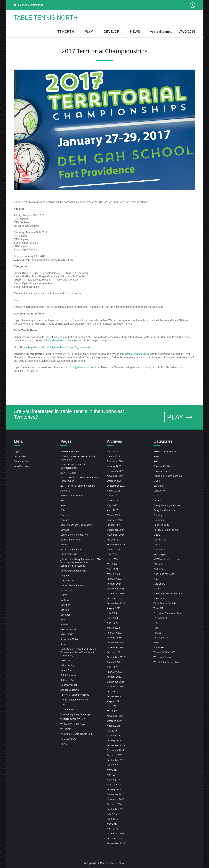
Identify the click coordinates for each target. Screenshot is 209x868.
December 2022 (116, 642)
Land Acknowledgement (73, 571)
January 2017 (114, 789)
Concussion (160, 491)
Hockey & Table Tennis (166, 530)
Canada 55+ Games (164, 466)
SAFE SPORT (67, 634)
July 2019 (112, 731)
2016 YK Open (68, 473)
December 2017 (116, 750)
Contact (65, 520)
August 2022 (114, 662)
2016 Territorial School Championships (73, 466)
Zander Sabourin (70, 690)
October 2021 (114, 691)
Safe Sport (159, 584)
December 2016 (116, 794)
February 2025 (115, 520)
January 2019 (114, 740)
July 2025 (112, 495)
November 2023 (116, 593)
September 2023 (116, 603)
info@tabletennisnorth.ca (59, 341)
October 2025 (114, 481)
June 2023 (112, 618)
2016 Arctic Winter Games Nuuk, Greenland (78, 458)
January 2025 (114, 525)
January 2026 (114, 466)
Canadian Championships (168, 476)
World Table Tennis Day (166, 662)
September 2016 (116, 809)
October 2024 (114, 540)
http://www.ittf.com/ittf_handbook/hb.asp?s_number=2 (59, 347)
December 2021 (116, 682)
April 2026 (113, 451)
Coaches (65, 515)
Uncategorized (161, 638)
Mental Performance (72, 585)
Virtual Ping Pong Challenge (76, 714)
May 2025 (112, 505)
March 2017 (113, 780)
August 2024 (114, 549)
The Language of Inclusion (75, 700)
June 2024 (112, 559)
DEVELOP (113, 32)
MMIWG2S (159, 549)
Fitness (64, 544)
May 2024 (112, 564)
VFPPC (157, 642)
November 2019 (116, 716)
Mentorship (67, 590)
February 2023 (115, 633)
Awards (64, 505)
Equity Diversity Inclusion (74, 535)
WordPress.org (22, 466)
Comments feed (23, 461)
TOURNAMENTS (69, 709)
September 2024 (116, 544)
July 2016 (112, 814)
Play (156, 579)
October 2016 (114, 804)
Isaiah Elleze (67, 670)
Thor (63, 704)
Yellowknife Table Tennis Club (77, 734)
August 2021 (114, 701)
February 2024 (115, 579)
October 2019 (114, 721)
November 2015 (116, 833)
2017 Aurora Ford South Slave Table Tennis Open (80, 479)
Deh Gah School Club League (76, 525)
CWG (156, 495)
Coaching (159, 486)
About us (65, 491)
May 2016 (112, 824)
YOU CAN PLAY (68, 739)
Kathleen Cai (67, 680)
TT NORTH (67, 32)
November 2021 (116, 687)
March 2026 (113, 456)
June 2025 (112, 500)
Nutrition (65, 605)
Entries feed (20, 456)
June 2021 (112, 706)
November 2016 (116, 799)
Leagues (65, 575)
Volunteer (159, 647)
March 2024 (113, 574)
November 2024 (116, 535)
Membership (67, 580)
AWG (156, 461)
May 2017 (112, 770)
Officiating (159, 564)
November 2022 (116, 647)
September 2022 (116, 657)
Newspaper (160, 554)
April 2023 (113, 623)
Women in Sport (162, 657)
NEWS (135, 32)
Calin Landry (67, 665)
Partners (158, 569)
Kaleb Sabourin (69, 675)
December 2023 (116, 589)
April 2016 (113, 829)
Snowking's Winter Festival (168, 593)
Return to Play (68, 629)
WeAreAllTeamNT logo (72, 724)
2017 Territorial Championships (78, 486)
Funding (158, 515)
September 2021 (116, 696)
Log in (17, 451)
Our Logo (65, 615)
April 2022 (113, 667)
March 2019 (113, 735)
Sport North (160, 598)
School (157, 589)
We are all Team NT (164, 652)
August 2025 (114, 491)
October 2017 (114, 755)
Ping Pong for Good (164, 574)
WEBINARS (66, 729)
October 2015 (114, 838)
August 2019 (114, 726)
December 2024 (116, 530)
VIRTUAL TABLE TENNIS (73, 719)
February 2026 (115, 461)
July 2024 (112, 554)
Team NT (65, 660)
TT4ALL (157, 633)
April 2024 (113, 569)
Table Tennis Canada (165, 603)
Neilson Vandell (69, 685)
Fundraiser (159, 520)
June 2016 (112, 819)
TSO (156, 628)
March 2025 (113, 515)
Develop (158, 500)
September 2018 (116, 745)
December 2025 (116, 471)
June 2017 (112, 765)
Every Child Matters (71, 540)
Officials (65, 610)
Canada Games (162, 471)
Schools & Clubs (69, 639)
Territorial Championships (75, 695)
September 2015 (116, 843)
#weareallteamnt (160, 32)
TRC (156, 623)
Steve (63, 644)
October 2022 (114, 652)
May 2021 (112, 711)
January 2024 (114, 584)
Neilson (65, 600)
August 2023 (114, 608)
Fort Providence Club (72, 549)
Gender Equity (161, 525)
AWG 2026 (187, 32)
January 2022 (114, 677)
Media (157, 535)
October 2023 (114, 598)
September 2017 (116, 760)
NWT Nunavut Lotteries (166, 559)
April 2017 (113, 775)
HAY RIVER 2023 (69, 554)
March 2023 (113, 628)
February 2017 (115, 784)
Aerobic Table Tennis (72, 495)
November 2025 (116, 476)
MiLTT (64, 595)
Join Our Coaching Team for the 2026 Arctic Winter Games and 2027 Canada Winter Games (80, 562)
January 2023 (114, 638)
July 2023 (112, 613)
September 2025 (116, 486)
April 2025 (113, 510)
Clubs (157, 481)
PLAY (90, 32)
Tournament (160, 618)
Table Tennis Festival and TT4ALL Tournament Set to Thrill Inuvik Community (78, 652)
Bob (63, 510)
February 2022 (115, 672)
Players (64, 624)
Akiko (63, 500)
